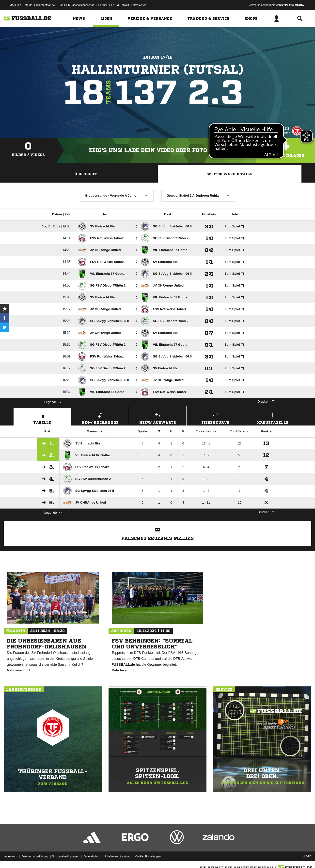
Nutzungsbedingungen (65, 856)
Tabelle (42, 418)
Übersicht (86, 174)
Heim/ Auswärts (158, 418)
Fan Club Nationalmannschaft (77, 5)
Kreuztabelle (273, 418)
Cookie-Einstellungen (148, 856)
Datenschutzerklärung (35, 856)
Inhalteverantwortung (118, 856)
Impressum (10, 856)
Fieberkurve (215, 418)
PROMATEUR (12, 5)
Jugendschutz (92, 856)
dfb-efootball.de (46, 5)
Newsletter (139, 5)
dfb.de (28, 5)
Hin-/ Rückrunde (100, 418)
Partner (103, 5)
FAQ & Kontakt (120, 5)
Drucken (266, 401)
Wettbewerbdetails (230, 174)
